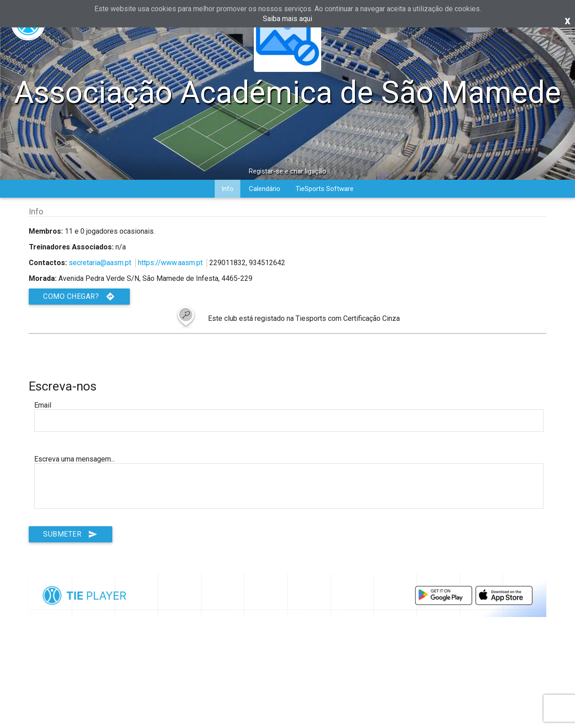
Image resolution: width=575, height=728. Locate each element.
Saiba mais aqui (287, 19)
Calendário (265, 189)
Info (228, 189)
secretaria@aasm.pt (100, 263)
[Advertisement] (287, 697)
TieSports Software (325, 189)
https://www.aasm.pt (170, 263)
